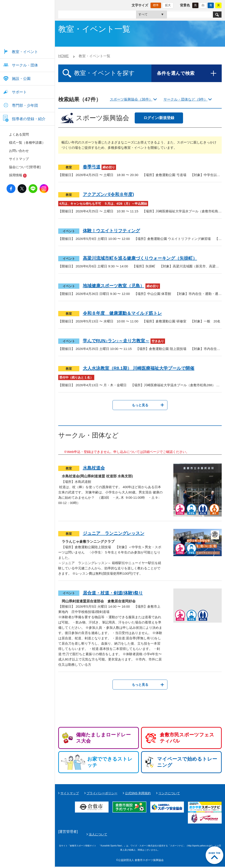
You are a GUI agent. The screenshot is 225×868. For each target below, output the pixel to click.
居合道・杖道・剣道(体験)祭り (113, 593)
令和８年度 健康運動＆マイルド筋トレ (122, 313)
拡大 (168, 5)
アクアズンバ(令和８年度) (108, 194)
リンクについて (169, 793)
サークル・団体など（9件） (186, 99)
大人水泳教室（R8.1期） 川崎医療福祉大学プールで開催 (139, 368)
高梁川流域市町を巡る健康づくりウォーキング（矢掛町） (140, 258)
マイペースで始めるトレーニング (187, 762)
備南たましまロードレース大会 (103, 738)
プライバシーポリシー (102, 793)
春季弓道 (92, 167)
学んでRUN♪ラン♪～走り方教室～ (116, 341)
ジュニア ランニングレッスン (114, 533)
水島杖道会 (94, 468)
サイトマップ (70, 793)
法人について (202, 835)
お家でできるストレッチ (110, 762)
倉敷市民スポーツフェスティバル (187, 738)
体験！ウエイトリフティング (111, 231)
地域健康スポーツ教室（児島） (114, 286)
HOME (64, 56)
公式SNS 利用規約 (138, 793)
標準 (156, 5)
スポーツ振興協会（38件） (131, 99)
